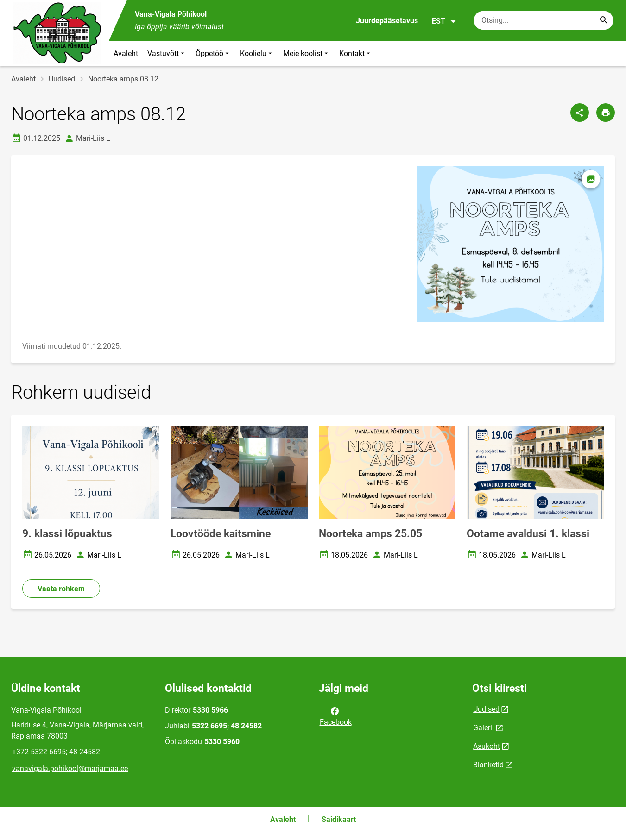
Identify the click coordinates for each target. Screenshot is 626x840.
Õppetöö (213, 53)
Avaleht (126, 53)
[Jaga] (580, 113)
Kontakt (356, 53)
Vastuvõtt (167, 53)
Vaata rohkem (61, 589)
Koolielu (257, 53)
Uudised (62, 79)
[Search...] (604, 20)
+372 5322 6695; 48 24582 (56, 752)
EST (444, 21)
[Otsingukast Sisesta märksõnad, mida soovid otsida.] (544, 20)
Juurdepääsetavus (387, 21)
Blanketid (488, 765)
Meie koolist (307, 53)
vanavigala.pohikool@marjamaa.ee (70, 768)
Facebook (336, 716)
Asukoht (487, 746)
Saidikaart (339, 819)
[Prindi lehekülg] (606, 113)
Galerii (484, 728)
